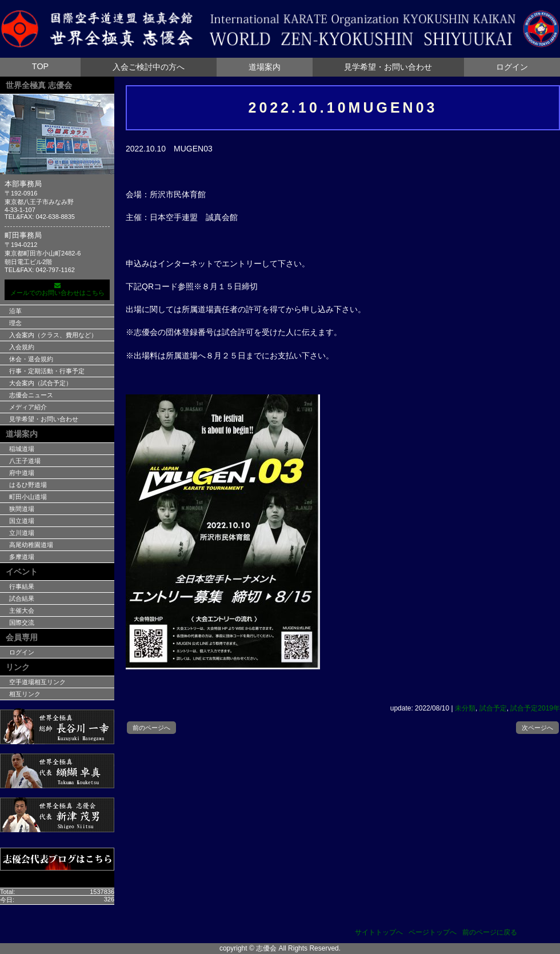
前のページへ (151, 728)
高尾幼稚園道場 (31, 545)
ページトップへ (433, 932)
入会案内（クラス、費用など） (53, 335)
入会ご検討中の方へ (149, 67)
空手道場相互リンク (37, 682)
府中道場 (22, 473)
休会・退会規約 (31, 359)
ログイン (512, 67)
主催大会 (22, 610)
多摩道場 (22, 557)
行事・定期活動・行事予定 (47, 371)
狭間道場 (22, 509)
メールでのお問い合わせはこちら (57, 289)
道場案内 (265, 67)
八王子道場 (25, 461)
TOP (40, 66)
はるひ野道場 (28, 485)
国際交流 (22, 622)
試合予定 (493, 708)
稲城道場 (22, 449)
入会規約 (22, 347)
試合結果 (22, 598)
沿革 (15, 311)
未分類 (465, 708)
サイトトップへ (379, 932)
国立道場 (22, 521)
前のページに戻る (490, 932)
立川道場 (22, 533)
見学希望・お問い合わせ (388, 67)
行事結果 (22, 586)
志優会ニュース (31, 395)
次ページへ (537, 728)
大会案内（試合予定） (41, 383)
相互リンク (25, 694)
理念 (15, 323)
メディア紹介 (28, 407)
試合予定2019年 (535, 708)
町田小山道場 (28, 497)
